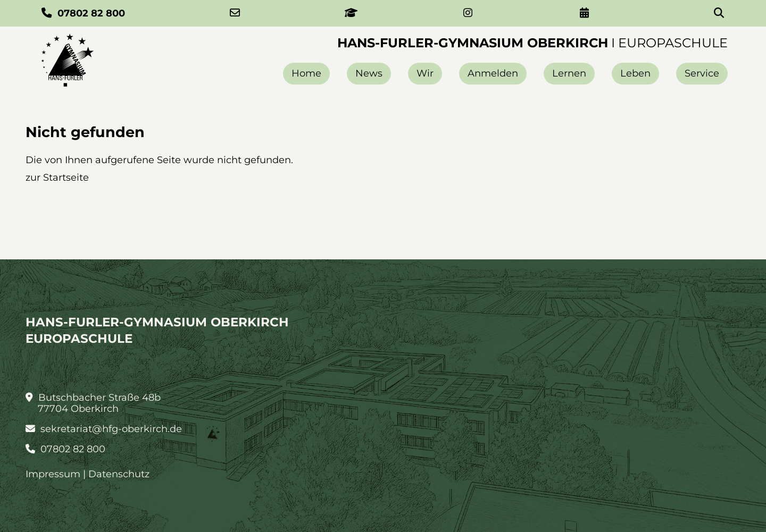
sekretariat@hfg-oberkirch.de (104, 429)
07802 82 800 (65, 449)
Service (702, 73)
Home (306, 73)
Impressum (53, 474)
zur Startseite (57, 178)
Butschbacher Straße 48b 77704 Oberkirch (93, 403)
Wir (425, 73)
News (369, 73)
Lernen (569, 73)
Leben (635, 73)
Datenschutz (119, 474)
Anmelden (493, 73)
